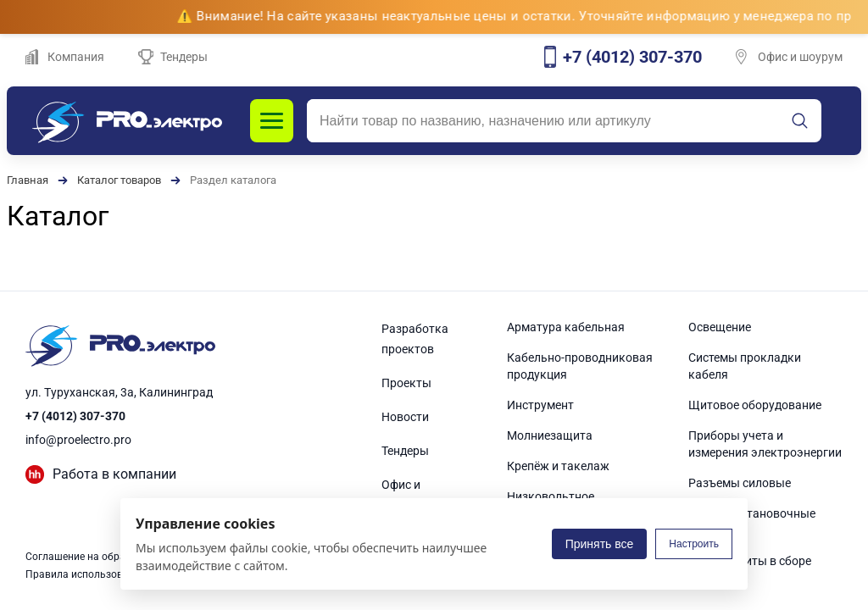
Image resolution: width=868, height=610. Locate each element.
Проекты (406, 383)
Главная (28, 180)
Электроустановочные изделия (752, 522)
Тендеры (173, 57)
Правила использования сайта (101, 574)
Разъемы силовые (740, 483)
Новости (405, 417)
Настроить (694, 544)
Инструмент (540, 405)
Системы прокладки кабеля (745, 366)
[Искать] (800, 121)
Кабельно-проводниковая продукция (580, 366)
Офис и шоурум (789, 57)
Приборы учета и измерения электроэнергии (765, 444)
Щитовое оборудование (755, 405)
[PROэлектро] (127, 121)
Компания (65, 57)
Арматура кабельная (566, 327)
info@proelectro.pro (78, 440)
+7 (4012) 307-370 (75, 416)
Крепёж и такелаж (558, 466)
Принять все (600, 544)
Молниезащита (550, 435)
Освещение (720, 327)
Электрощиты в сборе (750, 561)
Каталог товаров (119, 180)
